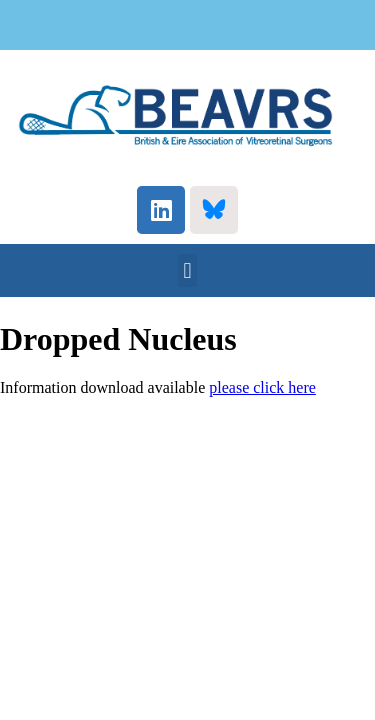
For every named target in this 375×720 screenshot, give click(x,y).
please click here (262, 387)
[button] (187, 270)
